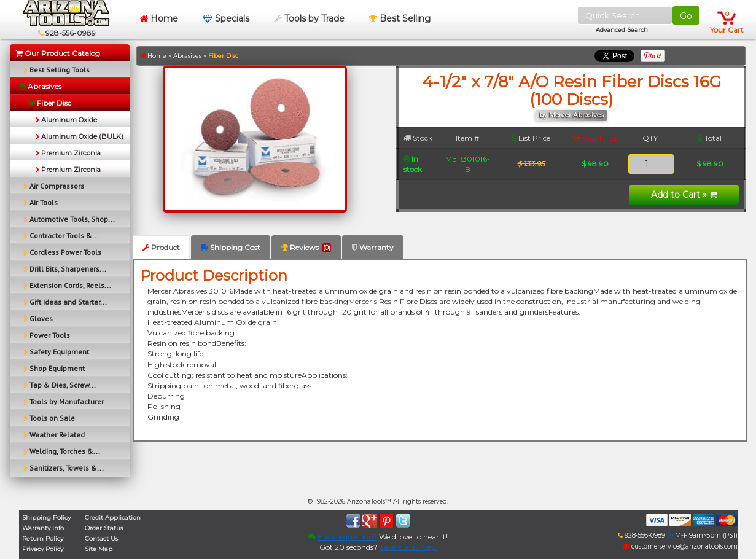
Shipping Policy (46, 518)
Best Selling (400, 18)
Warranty (373, 247)
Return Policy (43, 538)
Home (159, 18)
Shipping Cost (231, 247)
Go (686, 16)
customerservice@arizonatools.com (680, 546)
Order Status (104, 528)
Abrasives (187, 56)
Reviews (306, 248)
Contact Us (101, 538)
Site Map (99, 549)
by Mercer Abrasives (571, 115)
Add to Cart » (684, 195)
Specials (226, 18)
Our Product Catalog (58, 53)
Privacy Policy (43, 549)
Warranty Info (43, 528)
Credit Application (113, 518)
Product (161, 247)
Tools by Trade (309, 18)
